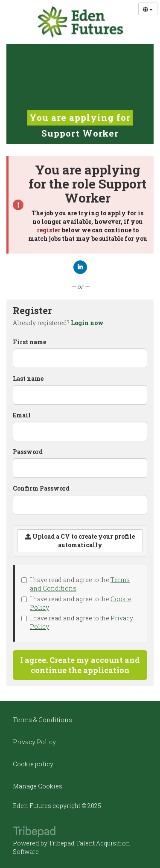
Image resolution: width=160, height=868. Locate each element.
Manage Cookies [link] (38, 786)
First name (29, 342)
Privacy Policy (34, 742)
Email (22, 415)
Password (28, 452)
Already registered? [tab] (58, 323)
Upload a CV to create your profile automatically (80, 541)
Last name (28, 378)
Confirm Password (41, 488)
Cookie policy (33, 764)
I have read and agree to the (76, 584)
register (49, 230)
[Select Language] (148, 9)
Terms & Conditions (42, 720)
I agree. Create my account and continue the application (80, 665)
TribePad (34, 833)
